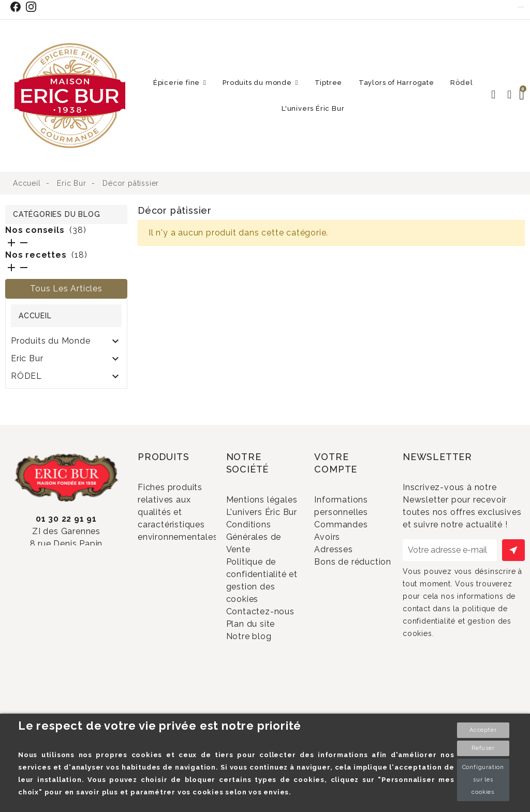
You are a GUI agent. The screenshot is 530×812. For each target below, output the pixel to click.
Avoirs (341, 565)
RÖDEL (26, 376)
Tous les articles (66, 289)
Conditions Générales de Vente (256, 590)
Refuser (483, 748)
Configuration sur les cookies (483, 780)
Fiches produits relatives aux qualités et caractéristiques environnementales (178, 532)
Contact (521, 7)
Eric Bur (27, 358)
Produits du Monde (51, 341)
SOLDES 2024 (41, 394)
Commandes (355, 548)
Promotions (176, 573)
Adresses (347, 582)
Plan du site (264, 704)
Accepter (483, 730)
